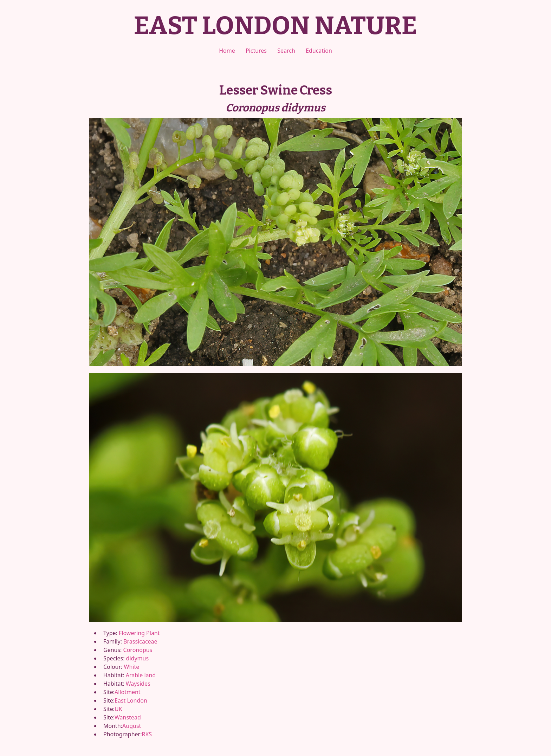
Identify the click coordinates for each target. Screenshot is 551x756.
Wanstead (128, 717)
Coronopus (138, 650)
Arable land (141, 675)
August (132, 726)
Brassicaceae (140, 641)
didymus (137, 658)
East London (131, 700)
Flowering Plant (139, 633)
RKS (147, 734)
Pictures (256, 51)
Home (227, 51)
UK (118, 709)
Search (286, 51)
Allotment (128, 692)
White (132, 667)
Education (319, 51)
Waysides (138, 684)
